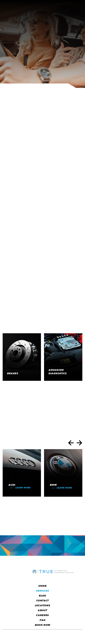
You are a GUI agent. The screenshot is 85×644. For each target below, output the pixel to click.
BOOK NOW (43, 625)
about (42, 610)
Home (42, 586)
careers (42, 615)
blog (42, 596)
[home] (15, 5)
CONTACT (42, 601)
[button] (80, 5)
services (43, 591)
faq (43, 620)
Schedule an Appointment (43, 66)
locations (43, 606)
